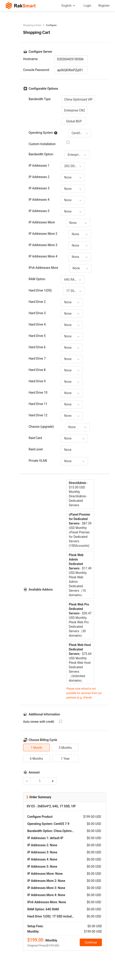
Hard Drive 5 (37, 336)
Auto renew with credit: (39, 722)
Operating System (43, 133)
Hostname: (31, 59)
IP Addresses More (42, 222)
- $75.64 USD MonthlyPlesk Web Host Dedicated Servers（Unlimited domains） (80, 663)
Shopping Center (32, 25)
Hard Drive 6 (37, 347)
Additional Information (44, 714)
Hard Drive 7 (37, 358)
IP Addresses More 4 (43, 256)
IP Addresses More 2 (43, 234)
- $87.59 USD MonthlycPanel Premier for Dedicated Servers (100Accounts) (80, 530)
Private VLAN (38, 461)
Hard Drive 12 (38, 415)
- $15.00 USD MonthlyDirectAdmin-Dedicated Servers (78, 494)
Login (87, 6)
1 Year (65, 759)
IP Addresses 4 (39, 200)
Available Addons (41, 589)
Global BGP (74, 121)
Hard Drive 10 (38, 393)
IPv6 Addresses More (43, 268)
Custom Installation (42, 144)
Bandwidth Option (41, 154)
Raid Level (36, 449)
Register (104, 6)
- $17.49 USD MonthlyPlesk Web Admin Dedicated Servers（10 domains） (80, 575)
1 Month (36, 748)
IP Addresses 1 (39, 166)
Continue (91, 942)
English (69, 6)
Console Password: (36, 70)
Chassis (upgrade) (41, 427)
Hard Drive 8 (37, 370)
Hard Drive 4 (37, 324)
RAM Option (37, 279)
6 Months (37, 759)
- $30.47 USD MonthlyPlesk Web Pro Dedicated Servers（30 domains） (80, 620)
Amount (34, 772)
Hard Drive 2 (37, 302)
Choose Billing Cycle (43, 740)
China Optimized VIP (78, 99)
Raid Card (35, 438)
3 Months (65, 748)
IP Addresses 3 (39, 188)
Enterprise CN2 (75, 110)
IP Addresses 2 (39, 177)
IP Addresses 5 (39, 211)
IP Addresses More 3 (43, 245)
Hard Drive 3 (37, 313)
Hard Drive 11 (38, 404)
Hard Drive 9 (37, 381)
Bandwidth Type (40, 99)
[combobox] (80, 133)
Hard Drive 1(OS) (40, 290)
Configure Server (40, 52)
